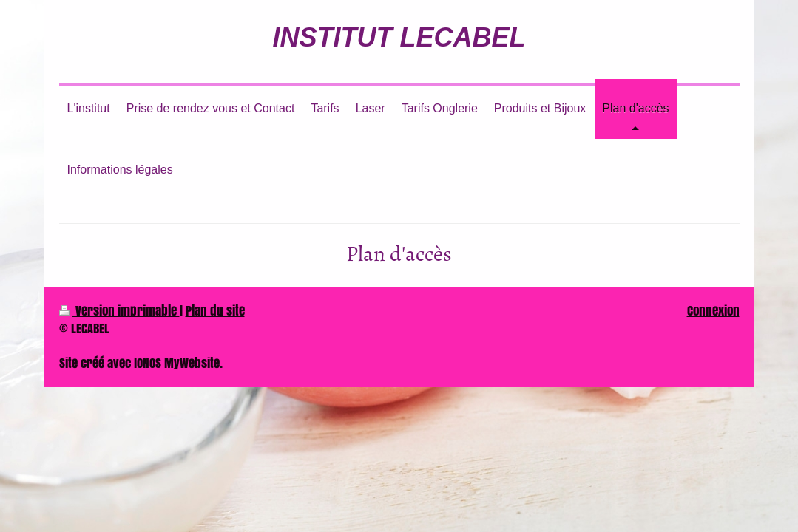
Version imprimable (119, 311)
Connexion (713, 311)
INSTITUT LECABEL (399, 37)
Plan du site (215, 311)
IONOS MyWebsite (177, 363)
